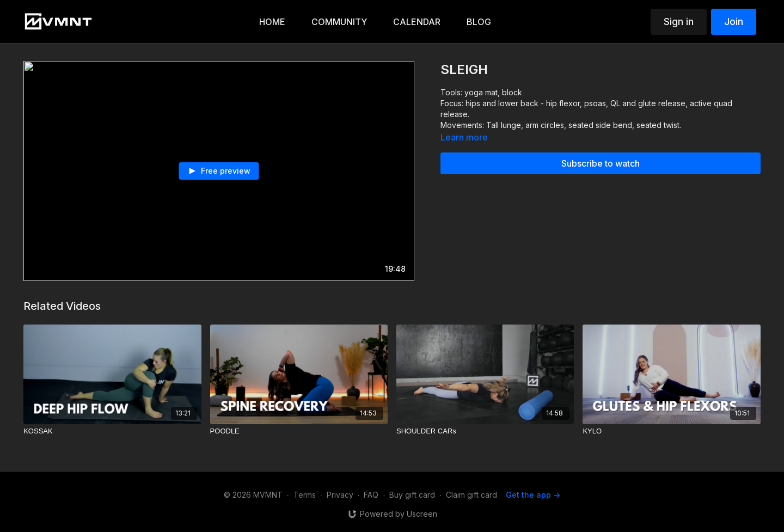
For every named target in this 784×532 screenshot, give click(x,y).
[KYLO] (671, 431)
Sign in (679, 22)
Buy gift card (412, 495)
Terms (305, 495)
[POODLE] (299, 431)
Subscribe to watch (601, 163)
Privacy (340, 495)
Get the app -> (533, 495)
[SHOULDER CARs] (485, 431)
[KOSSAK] (112, 431)
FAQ (371, 495)
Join (734, 22)
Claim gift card (471, 495)
